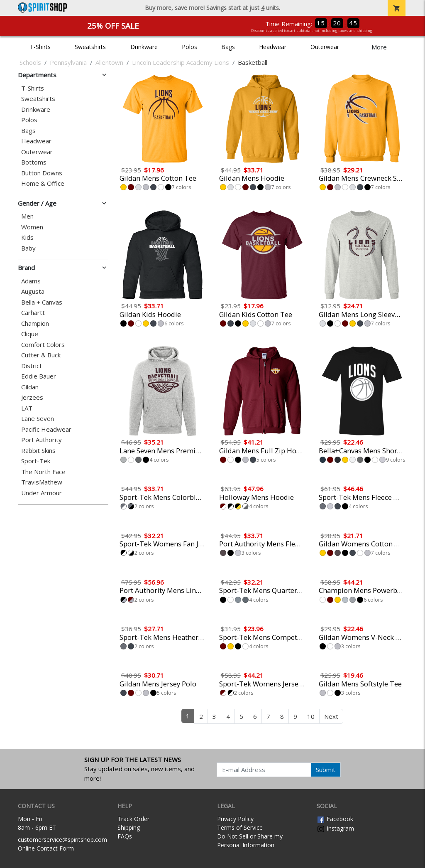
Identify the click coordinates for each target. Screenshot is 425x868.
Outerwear (325, 47)
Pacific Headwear (46, 429)
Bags (228, 47)
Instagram (335, 828)
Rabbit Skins (38, 451)
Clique (30, 334)
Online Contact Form (46, 848)
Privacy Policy (235, 819)
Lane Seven (38, 419)
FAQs (125, 836)
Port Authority (42, 440)
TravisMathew (42, 482)
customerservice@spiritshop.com (62, 840)
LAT (27, 408)
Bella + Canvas (42, 302)
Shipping (129, 827)
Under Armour (42, 493)
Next (331, 716)
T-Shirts (40, 47)
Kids (27, 237)
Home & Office (43, 183)
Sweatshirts (90, 47)
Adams (31, 281)
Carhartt (33, 313)
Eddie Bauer (39, 376)
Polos (189, 47)
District (32, 366)
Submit (326, 770)
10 (311, 716)
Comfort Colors (43, 345)
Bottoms (34, 162)
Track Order (133, 819)
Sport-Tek (36, 461)
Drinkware (144, 47)
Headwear (273, 47)
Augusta (33, 291)
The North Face (43, 472)
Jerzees (32, 397)
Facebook (335, 819)
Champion (35, 323)
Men (27, 216)
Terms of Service (240, 827)
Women (32, 227)
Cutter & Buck (41, 355)
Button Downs (42, 173)
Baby (28, 248)
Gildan (30, 387)
